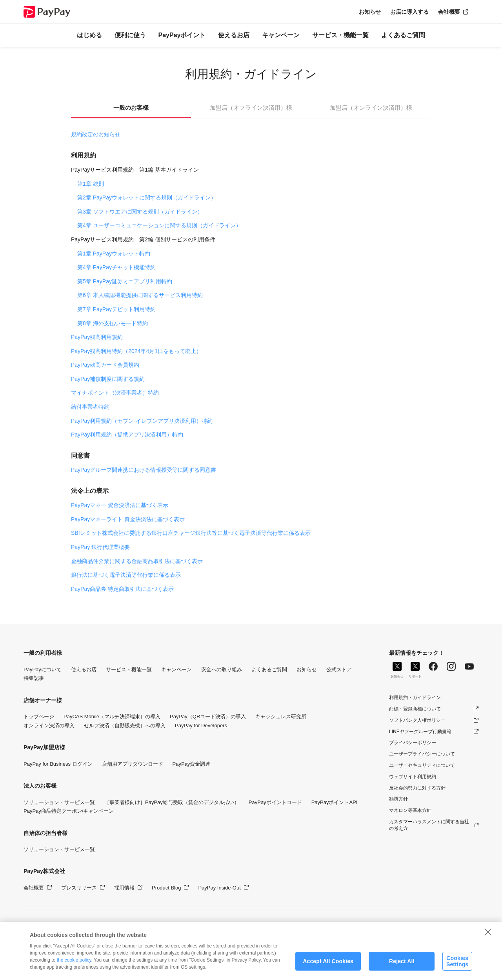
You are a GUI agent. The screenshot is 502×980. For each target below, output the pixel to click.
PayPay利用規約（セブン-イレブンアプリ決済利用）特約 (142, 421)
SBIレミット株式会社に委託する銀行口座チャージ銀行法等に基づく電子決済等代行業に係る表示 (191, 533)
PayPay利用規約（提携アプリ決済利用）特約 (127, 435)
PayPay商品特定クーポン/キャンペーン (69, 811)
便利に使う (130, 35)
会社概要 (449, 12)
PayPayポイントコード (275, 802)
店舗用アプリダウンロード (133, 764)
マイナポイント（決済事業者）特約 (115, 393)
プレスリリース (79, 888)
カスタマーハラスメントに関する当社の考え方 (429, 825)
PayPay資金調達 (192, 764)
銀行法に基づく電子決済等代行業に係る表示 (126, 575)
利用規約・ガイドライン (415, 697)
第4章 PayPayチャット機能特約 (116, 267)
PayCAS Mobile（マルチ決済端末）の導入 (112, 716)
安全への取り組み (222, 669)
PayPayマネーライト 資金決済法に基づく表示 (128, 519)
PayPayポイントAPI (335, 802)
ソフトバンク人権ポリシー (417, 720)
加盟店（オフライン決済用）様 (251, 108)
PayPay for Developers (201, 725)
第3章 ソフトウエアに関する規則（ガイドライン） (140, 212)
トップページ (39, 716)
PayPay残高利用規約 (97, 337)
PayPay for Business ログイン (58, 764)
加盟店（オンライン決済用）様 (371, 108)
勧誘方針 (398, 799)
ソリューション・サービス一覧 (59, 802)
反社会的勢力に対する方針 (417, 788)
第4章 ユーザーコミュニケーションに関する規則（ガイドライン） (159, 225)
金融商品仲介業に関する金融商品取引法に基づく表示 (137, 561)
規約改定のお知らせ (96, 134)
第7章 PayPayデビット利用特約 (116, 309)
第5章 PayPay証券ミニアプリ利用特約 (125, 281)
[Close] (488, 941)
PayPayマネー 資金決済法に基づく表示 (120, 505)
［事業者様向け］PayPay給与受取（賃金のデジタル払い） (172, 802)
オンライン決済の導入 (49, 725)
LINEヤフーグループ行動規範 (420, 732)
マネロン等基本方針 (410, 810)
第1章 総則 (91, 184)
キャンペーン (281, 35)
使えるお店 (234, 35)
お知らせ (370, 12)
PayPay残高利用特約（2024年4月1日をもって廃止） (136, 351)
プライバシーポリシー (413, 743)
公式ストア (339, 669)
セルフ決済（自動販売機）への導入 (125, 725)
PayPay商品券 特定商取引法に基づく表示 (122, 589)
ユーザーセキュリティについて (422, 765)
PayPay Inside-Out (219, 888)
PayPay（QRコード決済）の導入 (208, 716)
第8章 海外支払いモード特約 (113, 323)
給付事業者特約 (90, 407)
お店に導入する (409, 12)
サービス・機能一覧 (340, 35)
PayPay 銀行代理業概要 (100, 547)
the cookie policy (74, 969)
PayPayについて (43, 669)
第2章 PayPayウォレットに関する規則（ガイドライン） (147, 197)
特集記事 (34, 678)
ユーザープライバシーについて (422, 754)
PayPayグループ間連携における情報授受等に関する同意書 (144, 470)
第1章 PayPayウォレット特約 (114, 254)
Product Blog (166, 888)
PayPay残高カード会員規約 (105, 365)
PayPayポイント (182, 35)
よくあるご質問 (403, 35)
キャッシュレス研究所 (281, 716)
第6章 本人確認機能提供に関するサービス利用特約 (140, 295)
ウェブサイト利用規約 (413, 777)
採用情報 (124, 888)
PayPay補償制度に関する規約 (108, 379)
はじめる (89, 35)
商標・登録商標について (415, 709)
